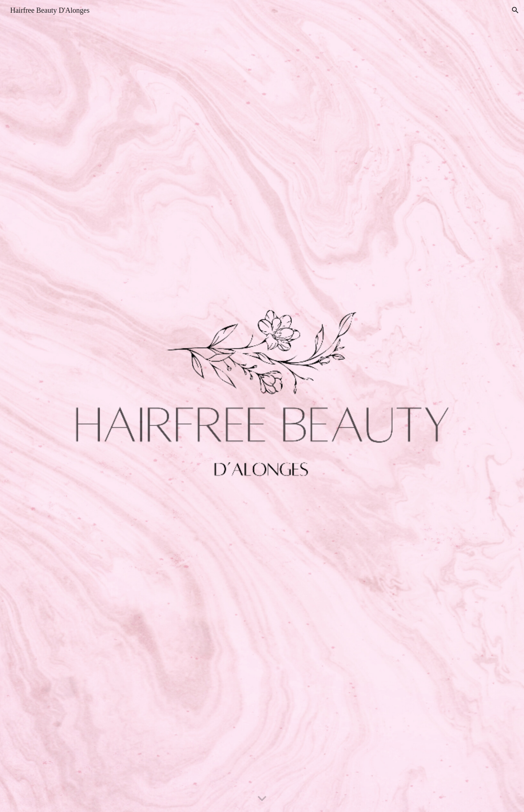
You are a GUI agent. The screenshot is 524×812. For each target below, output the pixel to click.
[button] (515, 10)
